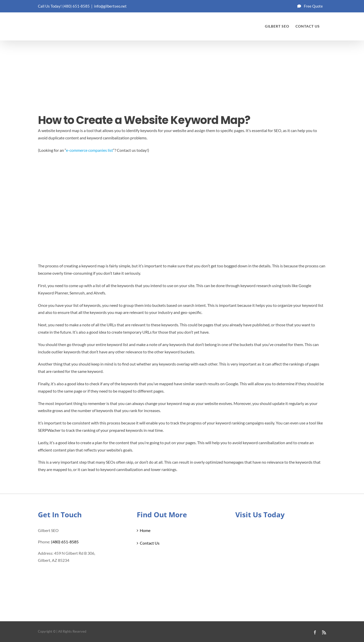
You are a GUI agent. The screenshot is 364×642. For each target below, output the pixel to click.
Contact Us (150, 543)
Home (145, 530)
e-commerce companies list (89, 150)
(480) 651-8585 (76, 6)
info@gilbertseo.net (110, 6)
